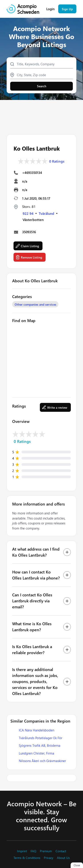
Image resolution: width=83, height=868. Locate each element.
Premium (46, 851)
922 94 (28, 213)
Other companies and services (35, 304)
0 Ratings (57, 161)
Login (50, 9)
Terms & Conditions (27, 858)
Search (42, 86)
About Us (63, 858)
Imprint (22, 851)
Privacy (49, 858)
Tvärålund (46, 213)
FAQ (33, 851)
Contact (61, 851)
